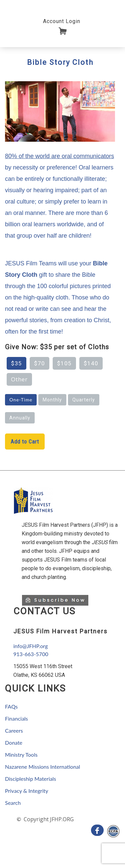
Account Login (62, 21)
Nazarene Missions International (42, 767)
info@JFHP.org (30, 646)
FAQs (11, 706)
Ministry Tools (21, 755)
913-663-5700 (31, 654)
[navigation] (62, 21)
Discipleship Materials (30, 779)
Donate (14, 742)
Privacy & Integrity (27, 791)
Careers (14, 730)
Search (13, 803)
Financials (16, 718)
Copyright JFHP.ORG (48, 819)
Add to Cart (25, 442)
